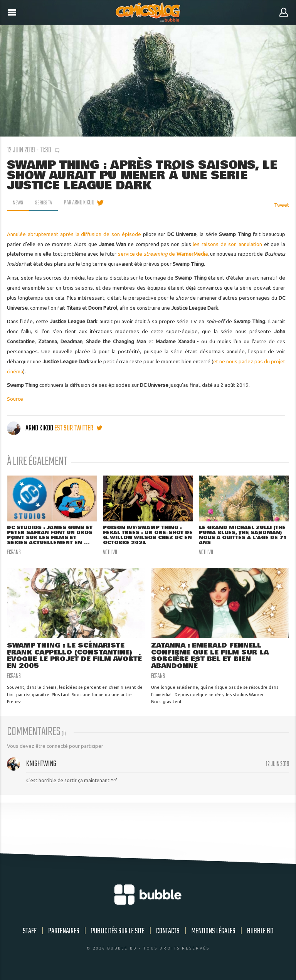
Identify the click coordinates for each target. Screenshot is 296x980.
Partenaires (64, 933)
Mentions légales (213, 933)
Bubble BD (260, 933)
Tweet (282, 205)
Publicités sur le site (118, 933)
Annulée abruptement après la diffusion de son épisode (74, 234)
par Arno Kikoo (81, 203)
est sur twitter (78, 428)
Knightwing (41, 765)
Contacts (168, 933)
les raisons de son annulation (227, 244)
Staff (30, 933)
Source (15, 399)
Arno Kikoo (31, 428)
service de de (163, 254)
